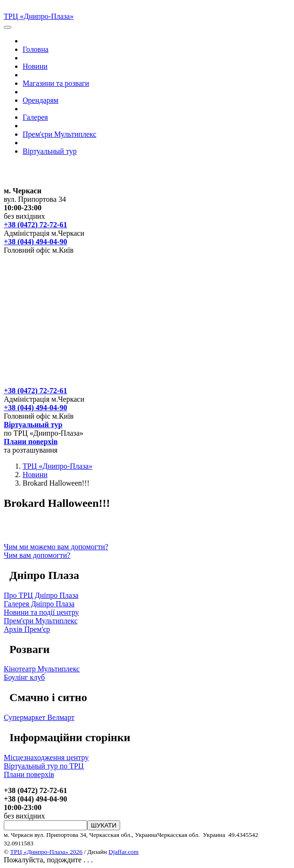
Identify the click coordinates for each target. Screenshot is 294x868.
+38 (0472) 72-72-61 (35, 225)
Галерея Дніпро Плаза (39, 604)
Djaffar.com (123, 852)
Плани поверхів (31, 442)
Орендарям (41, 100)
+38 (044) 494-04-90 (35, 242)
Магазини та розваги (56, 83)
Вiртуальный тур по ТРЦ (44, 766)
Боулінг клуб (24, 677)
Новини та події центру (41, 612)
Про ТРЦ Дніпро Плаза (41, 595)
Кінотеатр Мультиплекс (42, 669)
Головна (36, 49)
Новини (35, 66)
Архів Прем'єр (27, 629)
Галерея (35, 117)
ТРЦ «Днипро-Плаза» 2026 (46, 852)
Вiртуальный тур (50, 151)
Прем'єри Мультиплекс (60, 134)
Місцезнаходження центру (46, 757)
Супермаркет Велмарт (39, 717)
